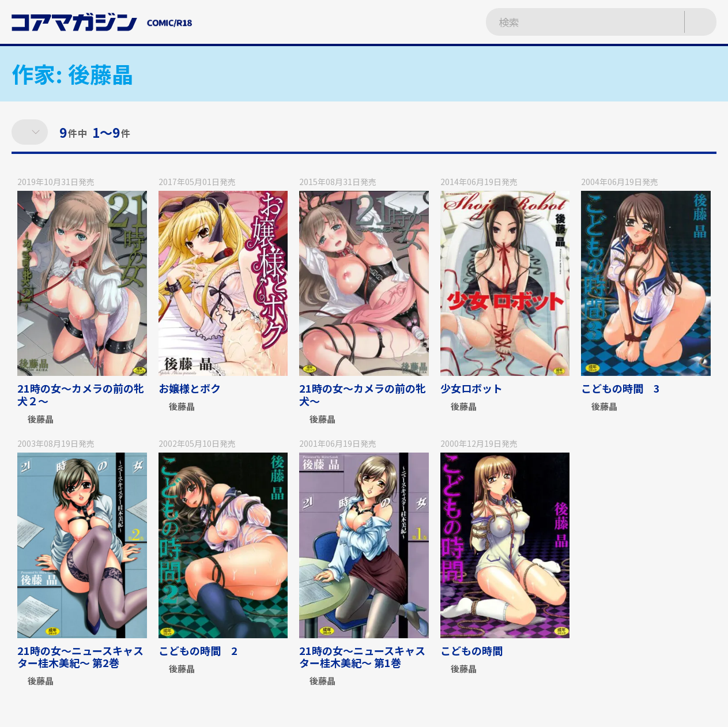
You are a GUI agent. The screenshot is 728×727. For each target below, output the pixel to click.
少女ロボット (471, 388)
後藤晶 (41, 419)
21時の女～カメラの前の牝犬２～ (81, 394)
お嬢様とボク (190, 388)
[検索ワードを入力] (573, 22)
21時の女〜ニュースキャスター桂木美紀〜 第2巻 (80, 657)
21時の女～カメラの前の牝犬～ (363, 394)
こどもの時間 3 (621, 388)
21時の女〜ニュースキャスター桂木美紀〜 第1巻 (362, 657)
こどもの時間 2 (198, 650)
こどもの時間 (477, 650)
